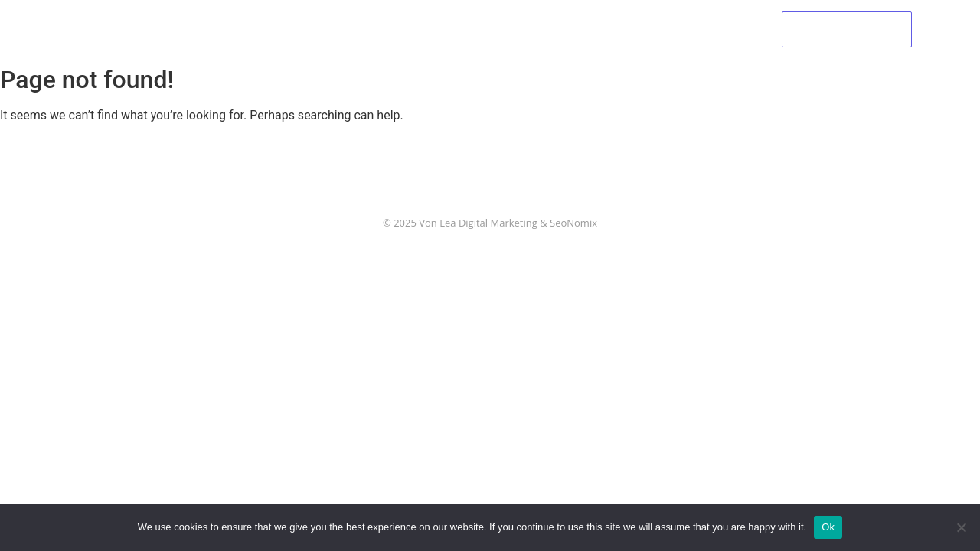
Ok (828, 527)
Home (280, 29)
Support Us (620, 28)
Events (541, 28)
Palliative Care (449, 29)
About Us (354, 28)
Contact (702, 29)
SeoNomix (573, 223)
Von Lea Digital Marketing (478, 223)
